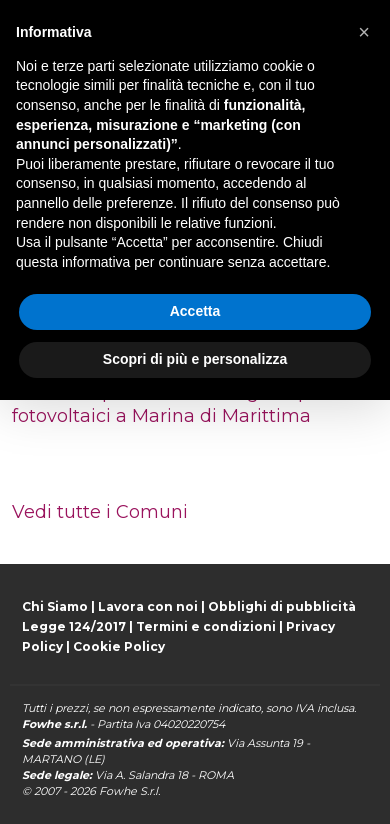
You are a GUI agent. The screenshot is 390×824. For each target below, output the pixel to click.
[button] (364, 32)
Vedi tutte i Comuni (100, 512)
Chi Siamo (55, 606)
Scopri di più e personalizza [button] (195, 359)
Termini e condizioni (206, 626)
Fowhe (118, 791)
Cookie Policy (119, 646)
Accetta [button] (195, 311)
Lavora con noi (148, 606)
